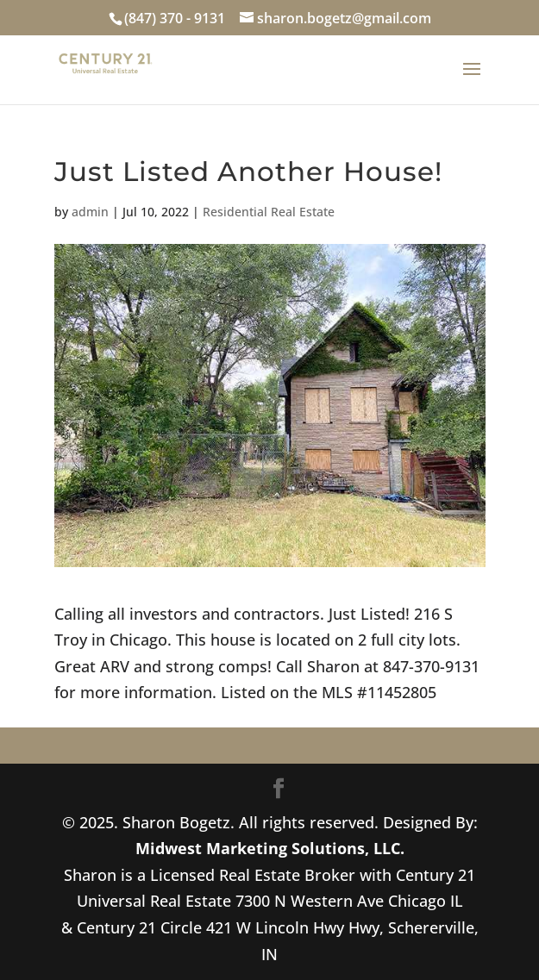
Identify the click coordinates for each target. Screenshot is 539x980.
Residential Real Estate (269, 212)
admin (90, 212)
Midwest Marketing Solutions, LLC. (270, 848)
